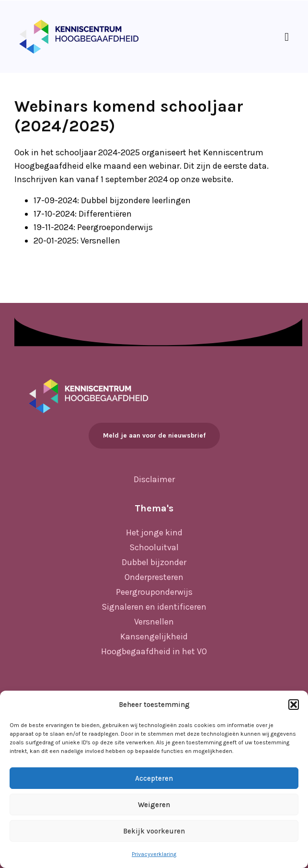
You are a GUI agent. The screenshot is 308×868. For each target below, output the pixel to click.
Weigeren (154, 805)
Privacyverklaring (154, 854)
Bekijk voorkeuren (154, 831)
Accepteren (154, 778)
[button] (294, 705)
